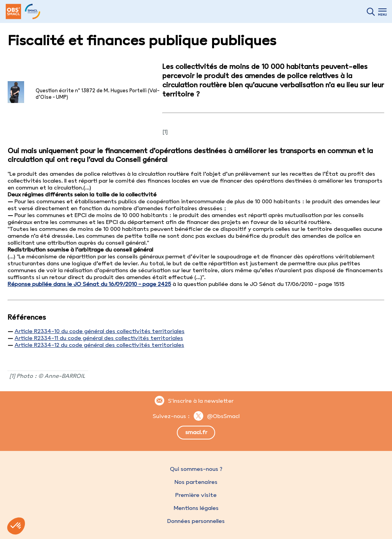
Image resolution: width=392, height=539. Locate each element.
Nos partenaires (196, 482)
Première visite (196, 495)
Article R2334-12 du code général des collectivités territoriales (99, 345)
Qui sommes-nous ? (196, 469)
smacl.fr (196, 432)
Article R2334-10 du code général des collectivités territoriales (100, 331)
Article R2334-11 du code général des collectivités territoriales (99, 338)
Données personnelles (196, 521)
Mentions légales (196, 508)
